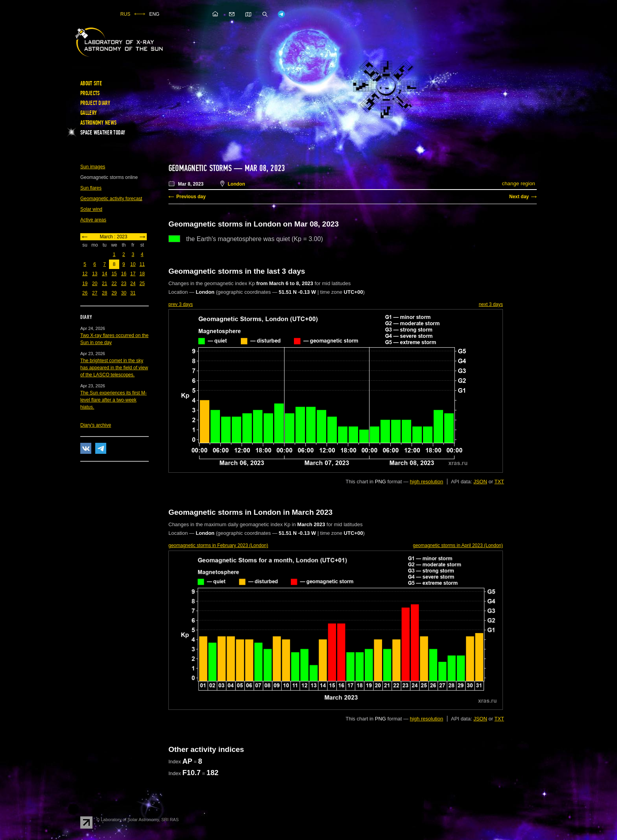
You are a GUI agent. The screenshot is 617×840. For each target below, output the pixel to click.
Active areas (93, 220)
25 (142, 284)
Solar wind (91, 209)
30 (124, 293)
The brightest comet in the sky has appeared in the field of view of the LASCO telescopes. (114, 368)
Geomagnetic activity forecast (111, 199)
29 (114, 293)
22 (114, 284)
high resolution (427, 482)
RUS (125, 14)
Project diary (95, 103)
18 (142, 274)
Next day (519, 197)
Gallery (89, 113)
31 (133, 293)
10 (133, 264)
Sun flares (91, 188)
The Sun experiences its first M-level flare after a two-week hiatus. (114, 400)
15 (114, 274)
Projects (90, 93)
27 (95, 293)
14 (104, 274)
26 (85, 293)
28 (104, 293)
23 (124, 284)
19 (85, 284)
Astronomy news (98, 123)
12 (85, 274)
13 (95, 274)
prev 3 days (181, 304)
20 (95, 284)
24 (133, 284)
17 (133, 274)
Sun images (93, 167)
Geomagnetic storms (201, 168)
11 (142, 264)
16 (124, 274)
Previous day (191, 197)
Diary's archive (96, 425)
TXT (499, 482)
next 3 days (491, 304)
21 (104, 284)
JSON (480, 482)
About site (91, 83)
